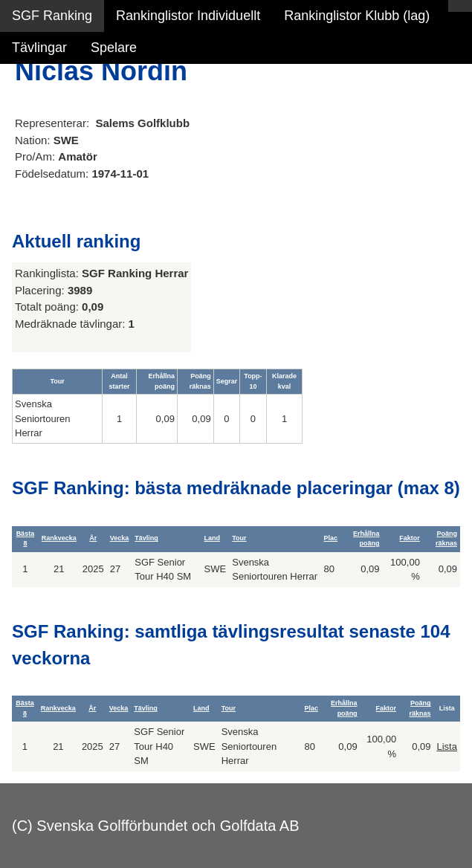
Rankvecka (59, 538)
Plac (331, 538)
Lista (446, 746)
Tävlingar (39, 48)
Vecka (120, 538)
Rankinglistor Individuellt (188, 16)
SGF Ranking (52, 16)
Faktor (410, 538)
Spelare (114, 48)
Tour (239, 538)
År (93, 538)
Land (213, 538)
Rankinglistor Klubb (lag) (357, 16)
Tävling (146, 538)
